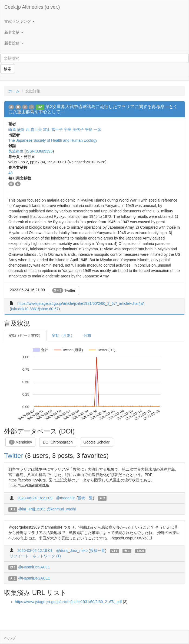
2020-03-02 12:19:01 (35, 551)
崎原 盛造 (16, 130)
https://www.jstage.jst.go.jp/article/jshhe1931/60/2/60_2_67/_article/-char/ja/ (81, 303)
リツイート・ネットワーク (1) (35, 556)
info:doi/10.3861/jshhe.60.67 (35, 309)
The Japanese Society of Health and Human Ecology (53, 140)
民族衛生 (16, 151)
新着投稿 (14, 43)
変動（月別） (63, 335)
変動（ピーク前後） (25, 335)
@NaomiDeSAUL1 (34, 567)
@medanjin (66, 498)
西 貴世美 (34, 130)
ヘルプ (10, 638)
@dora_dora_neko (72, 551)
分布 (87, 335)
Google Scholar (97, 442)
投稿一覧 (85, 498)
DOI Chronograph (58, 442)
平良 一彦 (93, 130)
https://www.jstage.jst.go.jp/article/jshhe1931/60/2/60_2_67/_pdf (68, 602)
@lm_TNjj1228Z (32, 509)
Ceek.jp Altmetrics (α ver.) (32, 7)
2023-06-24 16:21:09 (35, 498)
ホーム (14, 91)
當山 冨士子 (53, 130)
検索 (8, 69)
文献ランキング (19, 21)
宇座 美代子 (74, 130)
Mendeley (20, 442)
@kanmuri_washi (61, 509)
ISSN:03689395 (39, 151)
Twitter (64, 290)
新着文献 (14, 32)
